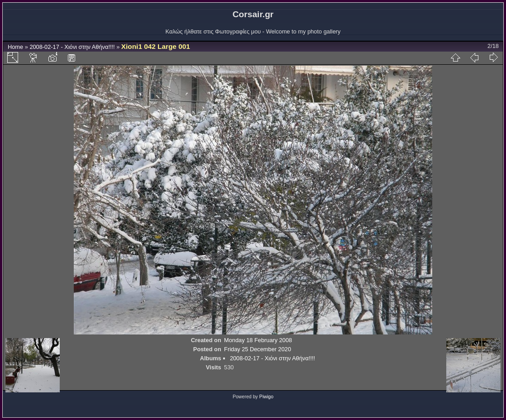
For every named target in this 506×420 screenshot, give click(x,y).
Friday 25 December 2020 (258, 349)
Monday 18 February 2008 (258, 340)
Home (15, 47)
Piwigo (266, 396)
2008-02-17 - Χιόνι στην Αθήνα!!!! (72, 47)
